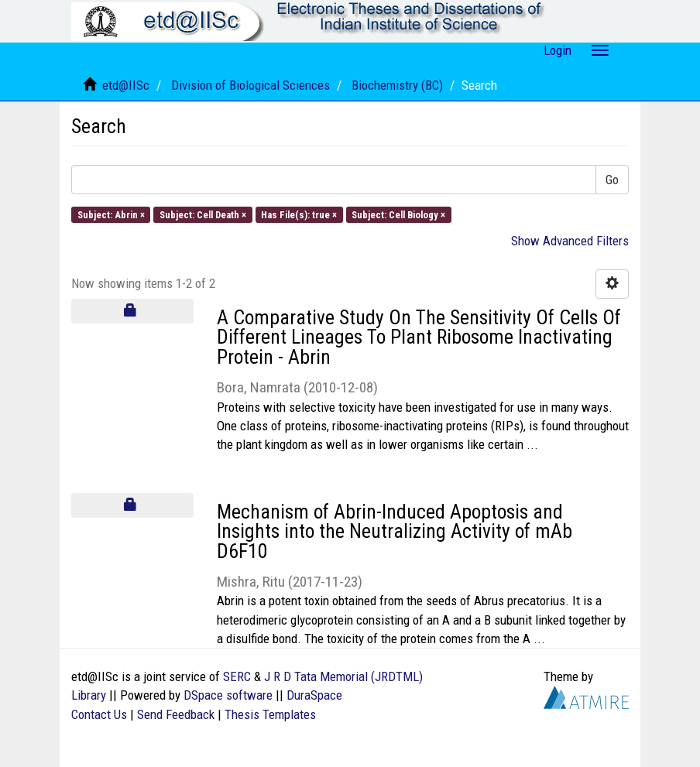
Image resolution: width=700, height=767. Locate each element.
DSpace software (228, 695)
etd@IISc (126, 85)
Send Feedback (176, 714)
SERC (237, 676)
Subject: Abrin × (111, 214)
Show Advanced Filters (570, 241)
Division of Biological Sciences (250, 85)
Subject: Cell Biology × (398, 214)
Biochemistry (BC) (397, 85)
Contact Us (99, 714)
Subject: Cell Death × (203, 214)
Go (612, 180)
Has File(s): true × (299, 214)
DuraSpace (314, 695)
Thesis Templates (270, 714)
